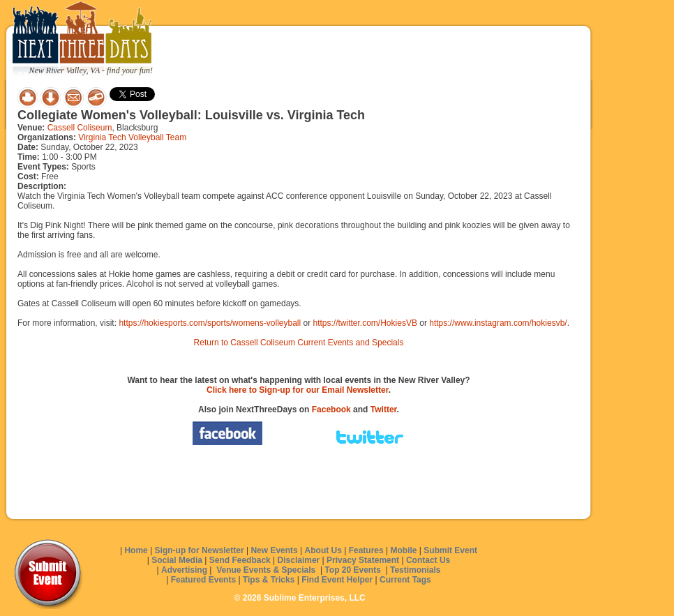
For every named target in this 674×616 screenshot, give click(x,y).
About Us (323, 550)
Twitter (384, 410)
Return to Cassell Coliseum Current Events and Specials (299, 343)
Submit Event (450, 550)
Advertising (184, 570)
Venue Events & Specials (266, 570)
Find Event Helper (337, 580)
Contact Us (428, 560)
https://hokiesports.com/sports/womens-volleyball (210, 323)
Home (136, 550)
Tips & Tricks (269, 580)
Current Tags (405, 580)
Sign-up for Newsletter (200, 550)
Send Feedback (240, 560)
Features (366, 550)
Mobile (404, 550)
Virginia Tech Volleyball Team (132, 137)
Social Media (177, 560)
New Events (274, 550)
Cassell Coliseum (80, 128)
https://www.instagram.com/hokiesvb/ (498, 323)
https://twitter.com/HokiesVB (365, 323)
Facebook (331, 410)
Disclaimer (299, 560)
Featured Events (203, 580)
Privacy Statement (363, 560)
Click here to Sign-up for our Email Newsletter (298, 390)
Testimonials (415, 570)
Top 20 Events (352, 570)
